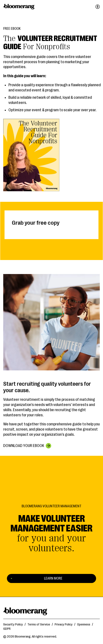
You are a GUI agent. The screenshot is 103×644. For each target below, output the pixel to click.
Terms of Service (39, 624)
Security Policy (13, 624)
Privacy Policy (64, 624)
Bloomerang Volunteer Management (51, 506)
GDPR (7, 629)
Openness (84, 624)
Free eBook (12, 29)
